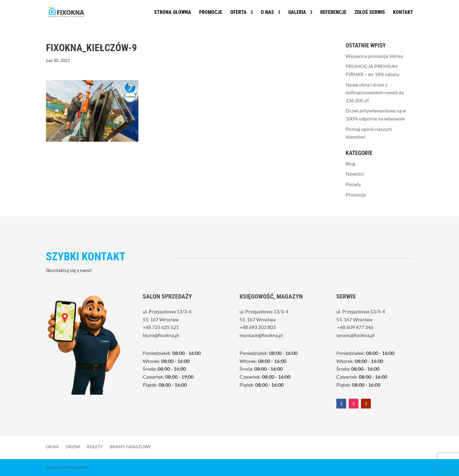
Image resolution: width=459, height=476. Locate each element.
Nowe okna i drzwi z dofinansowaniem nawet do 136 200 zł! (375, 92)
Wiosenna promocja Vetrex (374, 56)
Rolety (95, 446)
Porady (353, 184)
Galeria (297, 13)
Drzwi (73, 446)
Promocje (211, 13)
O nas (267, 13)
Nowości (355, 174)
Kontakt (403, 13)
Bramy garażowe (130, 446)
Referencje (333, 13)
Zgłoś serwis (370, 13)
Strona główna (173, 13)
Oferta (238, 13)
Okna (52, 446)
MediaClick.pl (77, 467)
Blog (350, 163)
